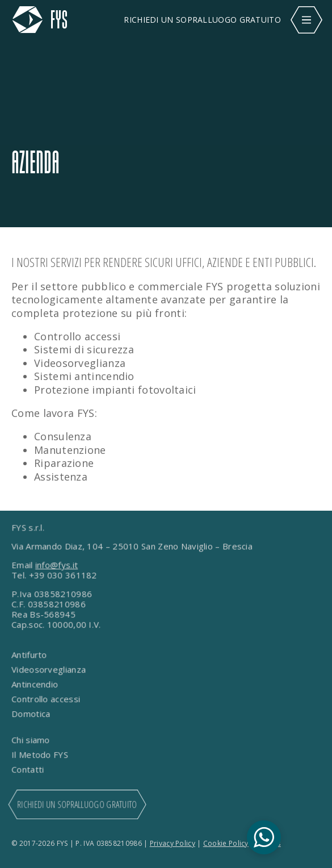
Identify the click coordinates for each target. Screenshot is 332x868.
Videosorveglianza (49, 670)
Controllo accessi (47, 699)
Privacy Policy (173, 843)
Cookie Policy (226, 843)
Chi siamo (31, 740)
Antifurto (30, 655)
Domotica (32, 714)
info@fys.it (57, 565)
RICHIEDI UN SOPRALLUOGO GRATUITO (202, 20)
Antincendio (36, 685)
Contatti (29, 770)
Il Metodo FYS (41, 755)
